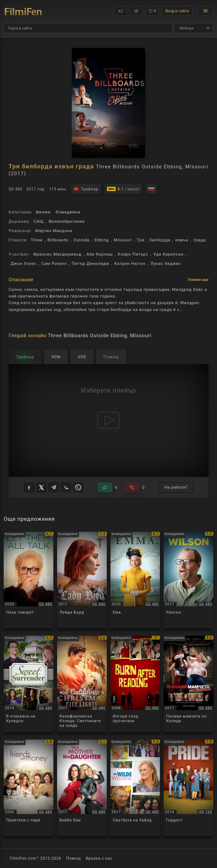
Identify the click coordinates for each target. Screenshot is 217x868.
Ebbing (102, 240)
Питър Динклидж (90, 263)
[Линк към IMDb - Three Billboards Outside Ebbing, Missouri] (123, 189)
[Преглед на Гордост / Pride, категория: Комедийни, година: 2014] (188, 788)
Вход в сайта (177, 11)
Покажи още (198, 280)
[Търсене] (88, 28)
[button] (120, 11)
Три (141, 240)
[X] (41, 487)
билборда (160, 240)
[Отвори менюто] (205, 11)
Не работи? (176, 487)
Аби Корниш (100, 254)
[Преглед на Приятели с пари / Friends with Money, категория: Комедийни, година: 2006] (29, 788)
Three (36, 240)
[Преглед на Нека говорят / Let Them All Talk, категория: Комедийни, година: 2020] (29, 580)
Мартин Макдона (54, 231)
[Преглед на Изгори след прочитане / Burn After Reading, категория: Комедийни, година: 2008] (135, 684)
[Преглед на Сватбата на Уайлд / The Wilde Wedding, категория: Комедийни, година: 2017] (135, 788)
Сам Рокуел (54, 263)
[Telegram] (54, 487)
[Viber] (66, 487)
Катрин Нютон (130, 263)
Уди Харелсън (169, 254)
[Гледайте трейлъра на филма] (86, 189)
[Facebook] (29, 487)
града (200, 240)
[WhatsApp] (78, 487)
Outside (81, 240)
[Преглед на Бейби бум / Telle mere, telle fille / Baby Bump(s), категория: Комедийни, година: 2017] (82, 788)
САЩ (38, 221)
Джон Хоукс (24, 263)
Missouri (123, 240)
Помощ (73, 858)
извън (182, 240)
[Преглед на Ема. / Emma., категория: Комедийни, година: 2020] (135, 580)
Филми (43, 212)
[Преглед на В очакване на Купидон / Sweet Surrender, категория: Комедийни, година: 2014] (29, 684)
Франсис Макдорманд (57, 254)
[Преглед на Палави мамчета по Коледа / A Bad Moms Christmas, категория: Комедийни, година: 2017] (188, 684)
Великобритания (66, 221)
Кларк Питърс (133, 254)
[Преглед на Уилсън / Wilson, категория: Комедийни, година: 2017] (188, 580)
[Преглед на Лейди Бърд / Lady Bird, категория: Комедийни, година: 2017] (82, 580)
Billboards (58, 240)
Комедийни (68, 212)
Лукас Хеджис (166, 263)
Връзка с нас (99, 858)
